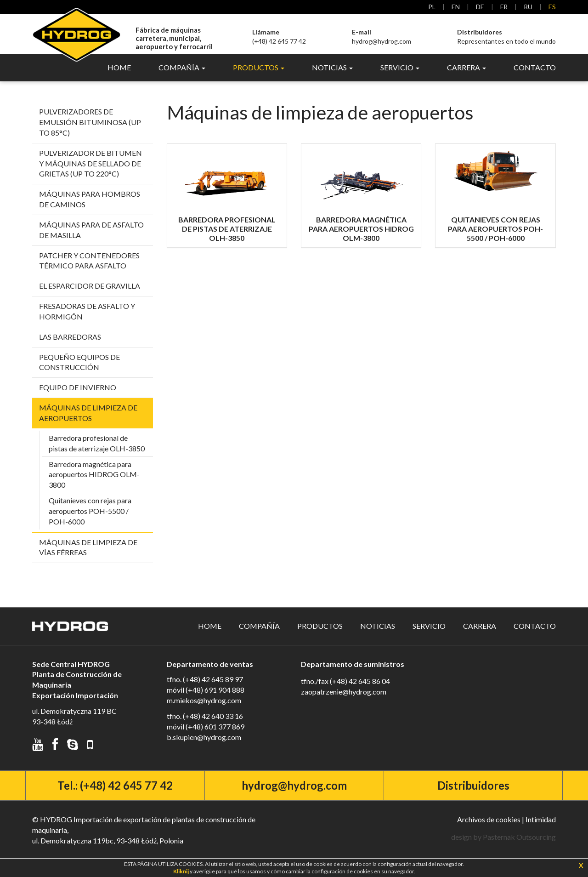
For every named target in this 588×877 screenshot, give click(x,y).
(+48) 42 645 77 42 (279, 37)
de (480, 7)
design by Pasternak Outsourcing (503, 847)
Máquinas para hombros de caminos (90, 210)
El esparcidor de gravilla (90, 296)
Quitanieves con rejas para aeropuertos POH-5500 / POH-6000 (90, 521)
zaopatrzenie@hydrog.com (344, 702)
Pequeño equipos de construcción (79, 373)
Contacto (535, 78)
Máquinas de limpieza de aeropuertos (88, 423)
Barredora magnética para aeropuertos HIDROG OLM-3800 (94, 485)
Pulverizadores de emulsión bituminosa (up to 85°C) (90, 133)
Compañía (259, 636)
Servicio (429, 636)
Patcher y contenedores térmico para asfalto (89, 271)
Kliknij (181, 871)
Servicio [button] (400, 78)
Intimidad (541, 830)
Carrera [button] (466, 78)
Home (119, 78)
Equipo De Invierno (78, 398)
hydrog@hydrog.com (382, 37)
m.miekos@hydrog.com (204, 711)
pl (432, 7)
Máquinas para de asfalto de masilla (91, 240)
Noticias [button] (332, 78)
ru (528, 7)
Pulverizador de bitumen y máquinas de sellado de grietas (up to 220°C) (90, 174)
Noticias (378, 636)
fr (504, 7)
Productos (320, 636)
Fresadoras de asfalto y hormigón (87, 322)
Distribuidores (473, 796)
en (456, 7)
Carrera (480, 636)
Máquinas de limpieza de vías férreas (88, 558)
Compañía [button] (182, 78)
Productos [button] (259, 78)
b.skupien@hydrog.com (204, 748)
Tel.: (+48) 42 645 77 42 (115, 796)
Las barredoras (70, 347)
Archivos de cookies (489, 830)
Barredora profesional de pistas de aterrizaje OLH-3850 (97, 454)
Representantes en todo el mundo (506, 37)
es (552, 7)
